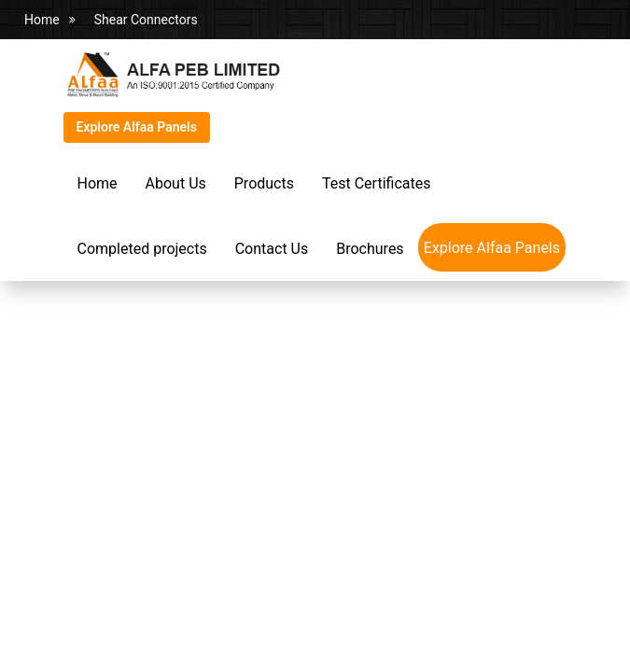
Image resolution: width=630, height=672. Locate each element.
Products (264, 183)
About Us (176, 183)
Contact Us (272, 249)
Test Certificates (376, 183)
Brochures (370, 249)
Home (42, 20)
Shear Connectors (146, 20)
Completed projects (142, 249)
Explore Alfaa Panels (137, 127)
